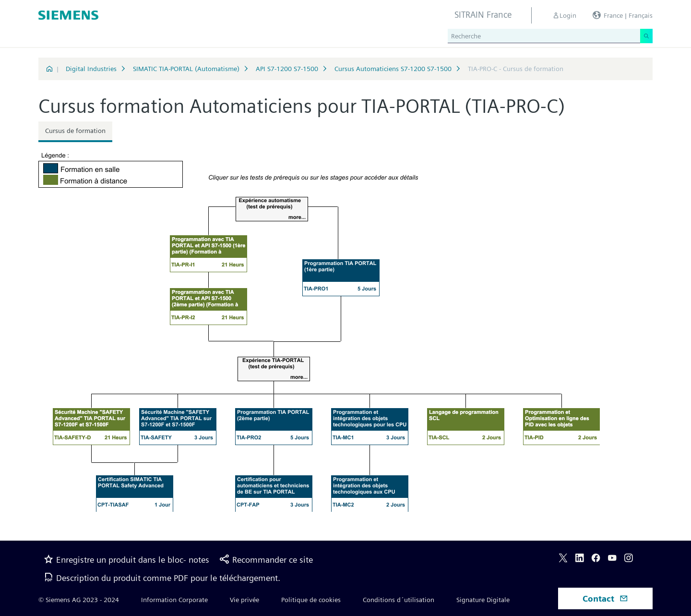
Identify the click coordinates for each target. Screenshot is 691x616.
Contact (605, 598)
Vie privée (244, 600)
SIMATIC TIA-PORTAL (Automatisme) (186, 69)
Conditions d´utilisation (399, 600)
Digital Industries (91, 69)
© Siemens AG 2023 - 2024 (79, 600)
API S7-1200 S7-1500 (287, 69)
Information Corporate (174, 600)
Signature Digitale (483, 600)
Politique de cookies (311, 600)
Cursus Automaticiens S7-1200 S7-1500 (393, 69)
